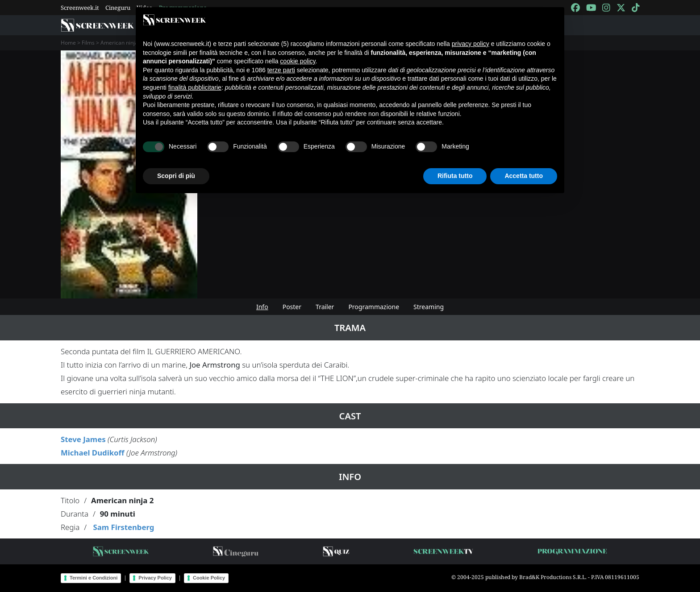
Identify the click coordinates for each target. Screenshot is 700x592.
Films (88, 43)
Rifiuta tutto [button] (455, 176)
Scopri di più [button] (176, 176)
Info (262, 307)
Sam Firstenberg (123, 527)
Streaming (429, 307)
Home (68, 43)
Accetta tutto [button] (524, 176)
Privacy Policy (155, 578)
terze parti (281, 70)
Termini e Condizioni (94, 578)
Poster (292, 307)
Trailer (325, 307)
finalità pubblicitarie (195, 87)
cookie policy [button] (298, 61)
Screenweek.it (80, 8)
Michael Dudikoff (93, 453)
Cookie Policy (209, 578)
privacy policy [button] (471, 44)
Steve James (83, 439)
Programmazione (374, 307)
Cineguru (118, 8)
